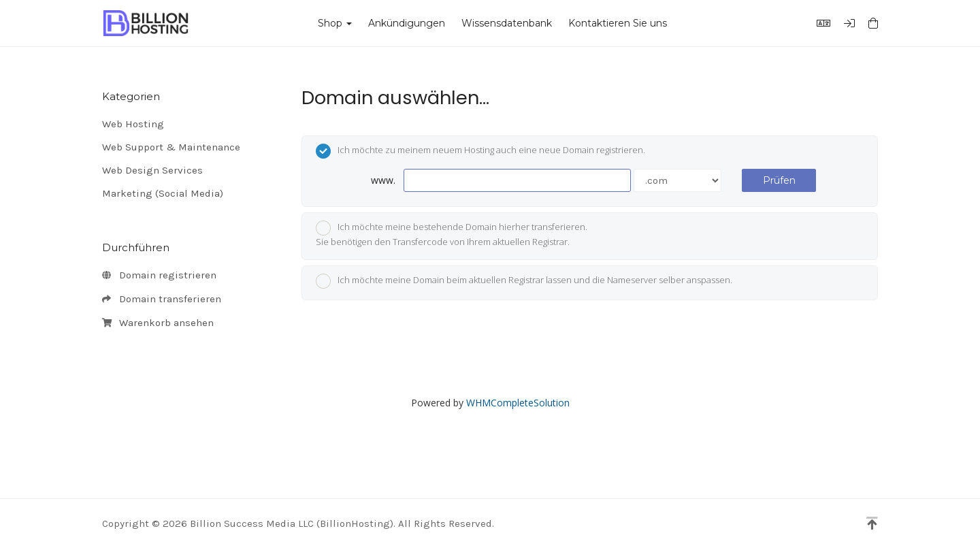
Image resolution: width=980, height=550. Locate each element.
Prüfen (779, 180)
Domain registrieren (159, 276)
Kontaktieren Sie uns (618, 23)
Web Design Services (152, 170)
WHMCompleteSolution (518, 403)
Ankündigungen (407, 23)
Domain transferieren (162, 300)
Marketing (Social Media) (163, 193)
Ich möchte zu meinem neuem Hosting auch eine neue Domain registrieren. (480, 151)
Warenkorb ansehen (158, 323)
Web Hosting (133, 124)
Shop (335, 23)
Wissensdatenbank (507, 23)
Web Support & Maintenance (171, 147)
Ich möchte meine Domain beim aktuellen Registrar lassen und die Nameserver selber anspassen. (524, 281)
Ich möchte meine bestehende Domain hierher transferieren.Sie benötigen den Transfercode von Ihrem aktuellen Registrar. (452, 234)
